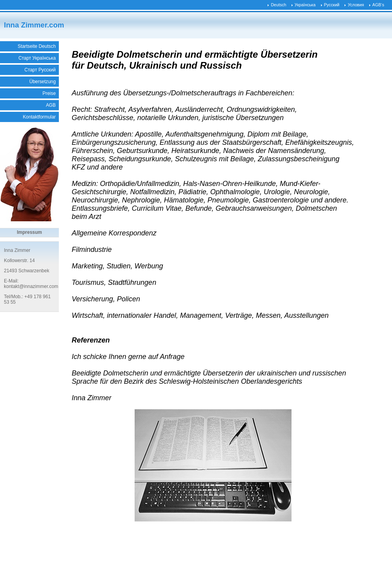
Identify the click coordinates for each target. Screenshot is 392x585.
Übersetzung (43, 82)
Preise (49, 93)
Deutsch (278, 5)
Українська (305, 5)
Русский (332, 5)
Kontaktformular (39, 117)
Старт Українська (37, 58)
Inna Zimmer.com (34, 25)
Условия (356, 5)
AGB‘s (378, 5)
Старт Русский (40, 70)
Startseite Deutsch (37, 46)
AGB (51, 105)
